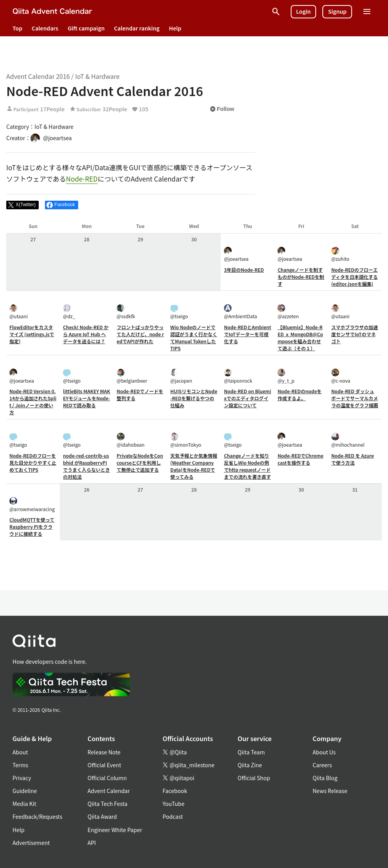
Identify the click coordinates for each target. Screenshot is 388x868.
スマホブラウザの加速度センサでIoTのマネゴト (355, 334)
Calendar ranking (137, 28)
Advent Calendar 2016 (38, 76)
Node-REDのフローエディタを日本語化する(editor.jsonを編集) (355, 277)
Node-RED (82, 179)
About (20, 752)
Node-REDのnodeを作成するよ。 (299, 395)
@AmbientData (240, 312)
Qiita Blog (325, 778)
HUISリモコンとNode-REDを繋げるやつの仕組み (194, 398)
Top (17, 28)
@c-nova (341, 376)
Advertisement (31, 843)
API (92, 843)
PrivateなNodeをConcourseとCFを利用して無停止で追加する (140, 463)
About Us (324, 752)
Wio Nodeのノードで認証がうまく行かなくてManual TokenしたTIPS (194, 338)
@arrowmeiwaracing (32, 505)
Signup (337, 11)
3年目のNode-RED (244, 270)
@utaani (19, 312)
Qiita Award (102, 816)
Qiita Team (251, 752)
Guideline (25, 791)
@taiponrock (238, 376)
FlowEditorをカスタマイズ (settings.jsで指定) (32, 334)
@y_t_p (286, 376)
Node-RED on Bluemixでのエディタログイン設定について (248, 398)
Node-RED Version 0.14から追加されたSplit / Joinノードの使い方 (33, 402)
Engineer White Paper (115, 830)
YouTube (173, 804)
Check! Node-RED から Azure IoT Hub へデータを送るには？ (86, 334)
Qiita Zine (250, 765)
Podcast (173, 816)
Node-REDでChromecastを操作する (300, 459)
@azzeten (288, 312)
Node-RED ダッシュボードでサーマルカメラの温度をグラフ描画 (355, 398)
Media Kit (24, 804)
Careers (322, 765)
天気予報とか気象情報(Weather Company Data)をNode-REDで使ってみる (194, 466)
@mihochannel (348, 440)
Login (304, 11)
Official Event (104, 765)
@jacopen (181, 376)
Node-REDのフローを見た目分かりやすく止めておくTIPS (33, 463)
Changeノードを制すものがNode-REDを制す (301, 277)
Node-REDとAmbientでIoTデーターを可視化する (248, 334)
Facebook (175, 791)
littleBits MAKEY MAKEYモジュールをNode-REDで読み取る (87, 398)
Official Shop (254, 778)
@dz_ (69, 312)
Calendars (45, 28)
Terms (20, 765)
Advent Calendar (109, 791)
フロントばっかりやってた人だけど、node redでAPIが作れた (140, 334)
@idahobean (131, 440)
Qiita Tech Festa (107, 804)
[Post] (22, 205)
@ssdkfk (126, 312)
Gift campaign (86, 28)
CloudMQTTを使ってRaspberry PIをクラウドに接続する (32, 527)
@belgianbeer (132, 376)
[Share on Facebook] (62, 205)
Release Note (104, 752)
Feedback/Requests (38, 816)
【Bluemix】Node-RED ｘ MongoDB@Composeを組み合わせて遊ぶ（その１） (300, 338)
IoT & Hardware (97, 76)
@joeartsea (236, 254)
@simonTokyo (186, 440)
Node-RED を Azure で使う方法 (353, 459)
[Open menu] (367, 12)
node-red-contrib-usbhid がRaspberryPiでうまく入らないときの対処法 (86, 466)
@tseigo (179, 312)
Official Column (107, 778)
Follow (222, 109)
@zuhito (340, 254)
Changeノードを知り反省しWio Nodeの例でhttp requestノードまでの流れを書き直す (247, 466)
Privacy (22, 778)
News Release (330, 791)
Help (175, 28)
